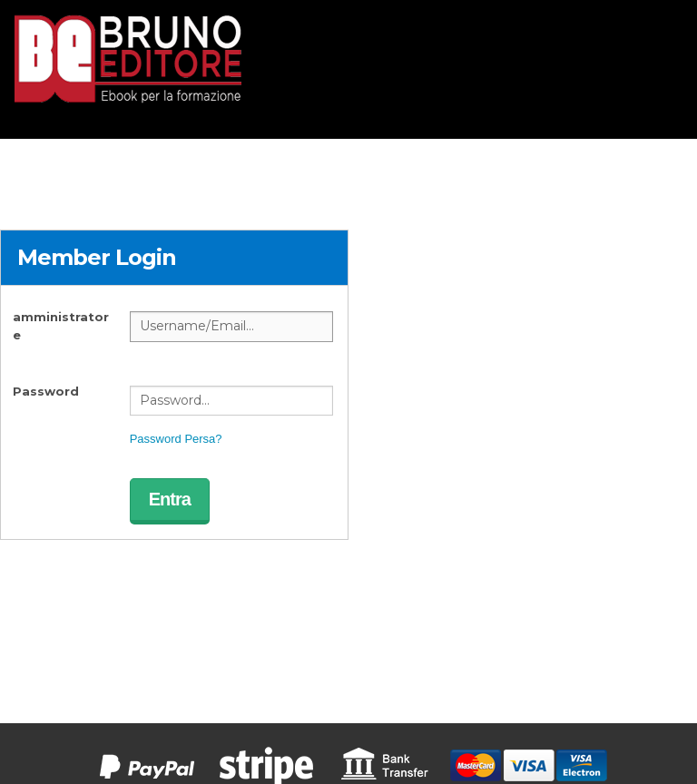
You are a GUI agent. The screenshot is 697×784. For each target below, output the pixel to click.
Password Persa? (176, 439)
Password (46, 391)
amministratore (61, 326)
